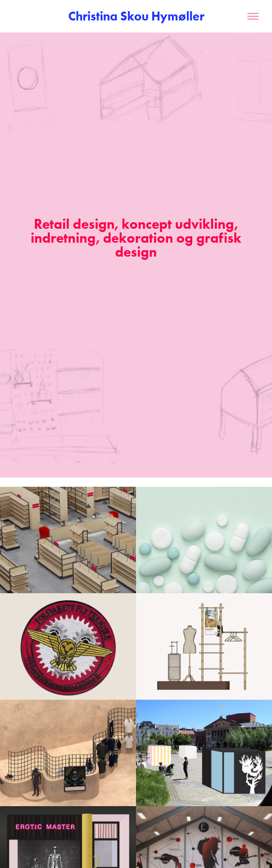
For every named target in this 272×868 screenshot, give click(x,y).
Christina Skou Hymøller (136, 16)
